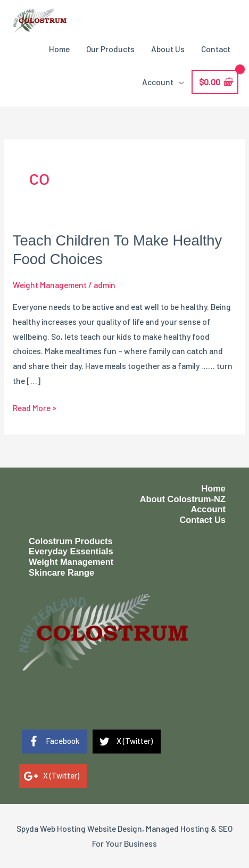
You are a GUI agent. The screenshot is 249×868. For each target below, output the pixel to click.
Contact (216, 49)
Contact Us (202, 520)
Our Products (110, 49)
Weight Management (50, 285)
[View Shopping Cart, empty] (215, 82)
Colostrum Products (71, 541)
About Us (168, 49)
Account (158, 82)
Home (59, 49)
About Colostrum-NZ (183, 499)
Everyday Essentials (71, 551)
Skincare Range (61, 572)
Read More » (35, 408)
